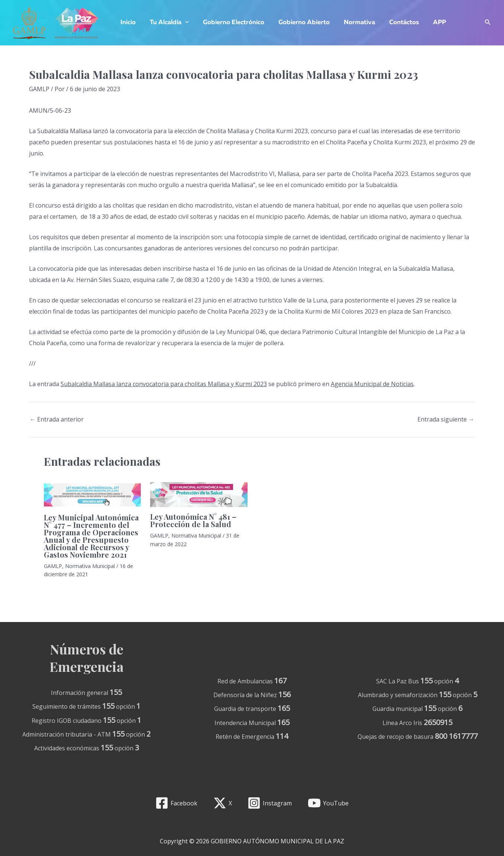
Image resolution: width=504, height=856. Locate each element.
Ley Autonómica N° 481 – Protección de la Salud (193, 520)
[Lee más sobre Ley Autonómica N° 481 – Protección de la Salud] (199, 494)
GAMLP (39, 89)
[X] (222, 803)
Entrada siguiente (446, 419)
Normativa (353, 23)
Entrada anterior (57, 419)
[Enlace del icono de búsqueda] (488, 23)
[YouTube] (328, 803)
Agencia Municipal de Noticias (372, 384)
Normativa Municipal (90, 566)
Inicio (127, 23)
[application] (183, 23)
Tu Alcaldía (167, 23)
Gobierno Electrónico (230, 23)
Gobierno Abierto (299, 23)
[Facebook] (176, 803)
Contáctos (396, 23)
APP (430, 23)
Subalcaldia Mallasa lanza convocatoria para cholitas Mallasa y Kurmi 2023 (164, 384)
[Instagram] (270, 803)
